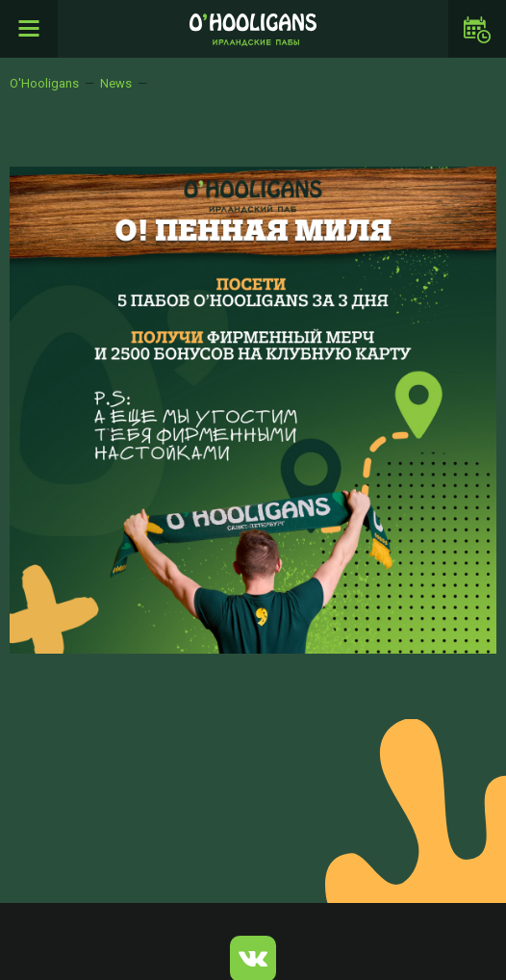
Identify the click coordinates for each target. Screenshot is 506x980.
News (116, 83)
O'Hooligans (44, 83)
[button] (479, 184)
